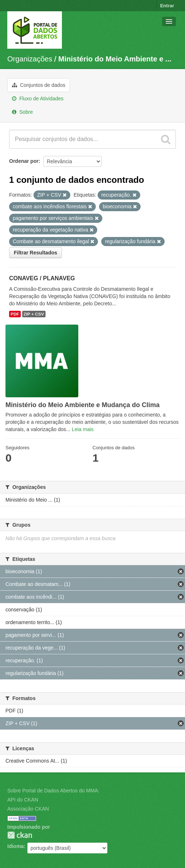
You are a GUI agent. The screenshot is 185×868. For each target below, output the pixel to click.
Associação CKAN (28, 809)
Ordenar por (24, 161)
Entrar (167, 6)
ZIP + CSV (34, 314)
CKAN (20, 835)
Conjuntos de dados (39, 85)
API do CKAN (23, 800)
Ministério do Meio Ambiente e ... (115, 59)
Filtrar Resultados (36, 253)
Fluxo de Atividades (38, 99)
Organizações (30, 59)
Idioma (15, 846)
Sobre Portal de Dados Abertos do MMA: (53, 791)
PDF (15, 314)
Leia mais (83, 429)
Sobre (22, 112)
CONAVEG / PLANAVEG (42, 278)
